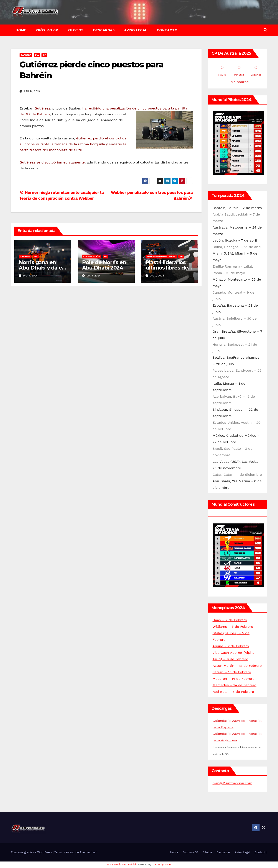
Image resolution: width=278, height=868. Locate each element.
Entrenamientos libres (161, 256)
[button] (265, 30)
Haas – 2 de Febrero (230, 620)
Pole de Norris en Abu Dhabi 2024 (104, 265)
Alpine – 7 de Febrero (231, 646)
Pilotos (76, 30)
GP (44, 55)
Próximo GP (47, 30)
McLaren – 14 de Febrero (234, 679)
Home (21, 30)
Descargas (104, 30)
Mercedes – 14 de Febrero (235, 685)
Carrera (26, 55)
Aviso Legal (136, 30)
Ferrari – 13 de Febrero (232, 672)
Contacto (167, 30)
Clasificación (92, 256)
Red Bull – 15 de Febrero (233, 692)
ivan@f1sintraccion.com (232, 783)
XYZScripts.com (162, 865)
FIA (37, 55)
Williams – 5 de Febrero (233, 627)
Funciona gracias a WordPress (32, 852)
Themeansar (88, 852)
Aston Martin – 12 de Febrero (237, 666)
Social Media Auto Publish (122, 865)
